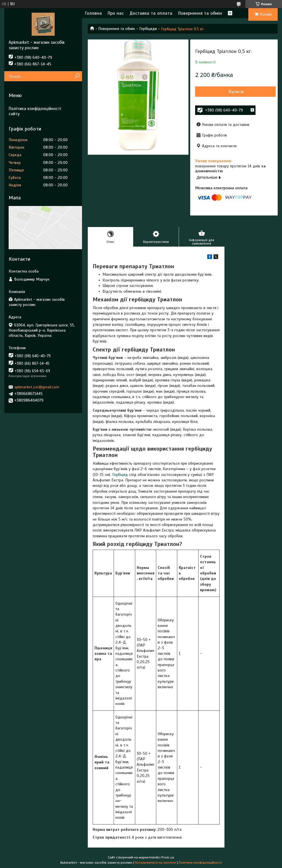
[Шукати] (77, 76)
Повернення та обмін (200, 13)
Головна (93, 13)
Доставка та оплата (151, 13)
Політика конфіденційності (200, 863)
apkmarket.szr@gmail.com (37, 387)
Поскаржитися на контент (155, 863)
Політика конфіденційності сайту (35, 111)
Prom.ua (168, 857)
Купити (236, 92)
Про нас (116, 13)
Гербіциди (148, 29)
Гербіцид (120, 475)
